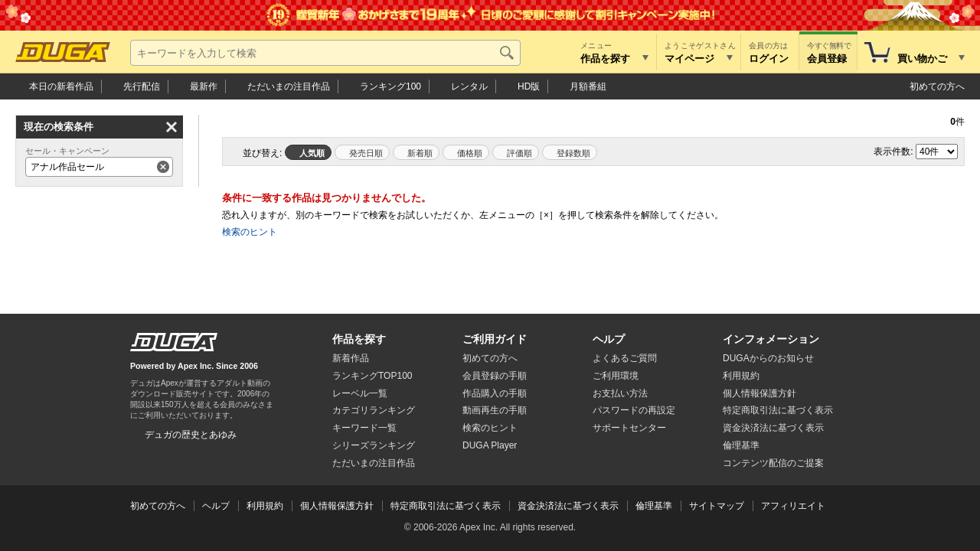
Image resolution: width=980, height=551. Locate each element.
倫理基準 (741, 445)
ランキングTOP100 (372, 376)
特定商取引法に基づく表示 (446, 506)
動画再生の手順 (495, 410)
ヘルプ (609, 339)
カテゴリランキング (374, 410)
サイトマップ (717, 506)
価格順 (470, 153)
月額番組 (588, 86)
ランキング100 (390, 86)
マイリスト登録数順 (570, 152)
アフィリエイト (793, 506)
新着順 (420, 153)
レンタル (469, 86)
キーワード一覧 (364, 428)
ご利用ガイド (495, 339)
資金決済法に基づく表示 (568, 506)
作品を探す (359, 339)
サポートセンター (629, 428)
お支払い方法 (620, 393)
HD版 (529, 86)
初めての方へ (937, 86)
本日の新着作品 (61, 86)
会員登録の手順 (495, 376)
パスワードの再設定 (634, 410)
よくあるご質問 (625, 358)
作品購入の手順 (495, 393)
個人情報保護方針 (759, 393)
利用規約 (741, 376)
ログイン (769, 59)
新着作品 (351, 358)
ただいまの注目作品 (374, 463)
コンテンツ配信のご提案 (773, 463)
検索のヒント (250, 232)
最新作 (204, 86)
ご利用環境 (616, 376)
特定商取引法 (778, 410)
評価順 (519, 153)
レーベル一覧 (360, 393)
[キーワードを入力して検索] (325, 53)
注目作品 (289, 86)
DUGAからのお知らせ (768, 358)
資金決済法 (773, 428)
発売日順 (366, 153)
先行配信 (142, 86)
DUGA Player (490, 445)
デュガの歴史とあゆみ (191, 435)
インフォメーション (771, 339)
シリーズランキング (374, 445)
